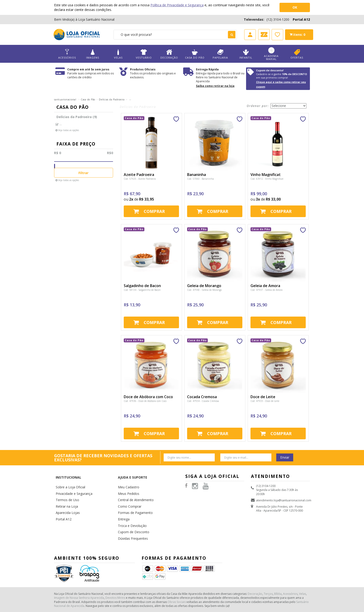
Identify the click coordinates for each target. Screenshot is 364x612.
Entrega (123, 506)
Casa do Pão (195, 54)
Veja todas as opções (68, 130)
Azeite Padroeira (139, 175)
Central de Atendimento (134, 489)
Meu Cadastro (127, 478)
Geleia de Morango (204, 286)
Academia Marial (271, 54)
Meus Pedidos (127, 484)
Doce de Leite (263, 397)
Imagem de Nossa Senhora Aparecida (79, 580)
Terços (268, 576)
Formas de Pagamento (133, 500)
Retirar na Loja (65, 495)
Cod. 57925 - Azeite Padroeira (140, 179)
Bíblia (278, 576)
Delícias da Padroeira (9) (77, 117)
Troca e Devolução (130, 511)
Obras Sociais (177, 584)
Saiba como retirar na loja (215, 86)
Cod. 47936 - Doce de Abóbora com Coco (145, 401)
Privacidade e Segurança (72, 484)
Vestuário (144, 54)
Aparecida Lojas (66, 500)
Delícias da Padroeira (112, 99)
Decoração (169, 54)
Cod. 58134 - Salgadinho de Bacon (142, 290)
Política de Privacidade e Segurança (177, 5)
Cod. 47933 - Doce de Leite (265, 401)
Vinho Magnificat (266, 175)
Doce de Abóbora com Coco (148, 397)
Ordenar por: (258, 106)
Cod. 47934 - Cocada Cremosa (203, 401)
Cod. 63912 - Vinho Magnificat (267, 179)
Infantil (246, 54)
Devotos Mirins (115, 580)
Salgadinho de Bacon (142, 286)
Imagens (93, 54)
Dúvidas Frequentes (131, 522)
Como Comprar (128, 495)
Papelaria (220, 54)
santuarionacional (65, 99)
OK (295, 7)
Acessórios (67, 54)
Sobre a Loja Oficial (68, 478)
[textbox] (175, 35)
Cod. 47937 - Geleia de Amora (266, 290)
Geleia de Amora (265, 286)
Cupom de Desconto (132, 517)
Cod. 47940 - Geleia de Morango (204, 290)
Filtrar (83, 173)
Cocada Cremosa (202, 397)
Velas (118, 54)
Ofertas (297, 54)
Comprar (154, 211)
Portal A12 (301, 19)
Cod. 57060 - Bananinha (200, 179)
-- (130, 99)
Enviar (285, 457)
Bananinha (197, 175)
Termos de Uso (66, 489)
